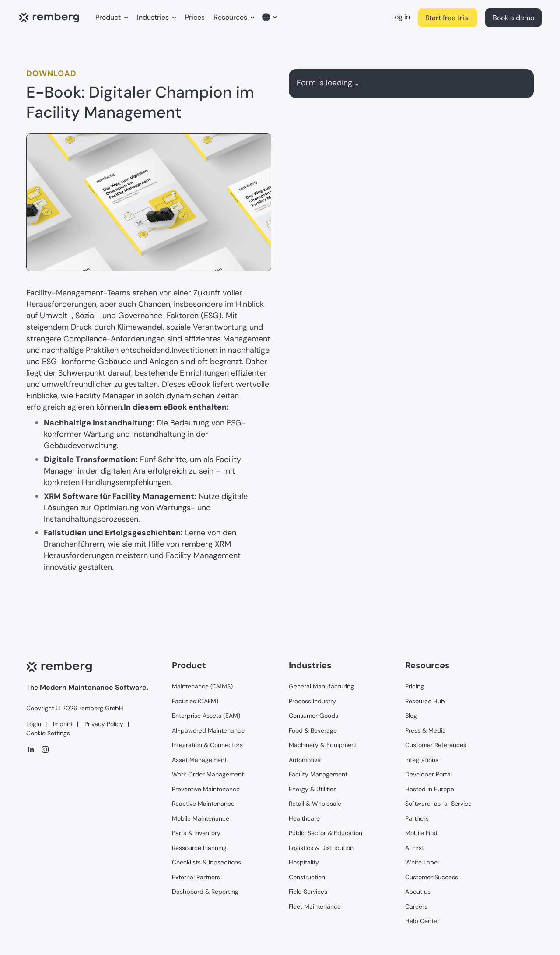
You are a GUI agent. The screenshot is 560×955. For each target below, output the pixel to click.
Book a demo (513, 18)
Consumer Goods (313, 716)
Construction (307, 877)
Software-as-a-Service (438, 804)
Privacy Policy (103, 724)
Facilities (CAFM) (195, 701)
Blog (411, 716)
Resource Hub (425, 701)
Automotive (305, 760)
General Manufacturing (321, 686)
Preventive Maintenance (206, 789)
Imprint (62, 724)
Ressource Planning (199, 848)
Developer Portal (429, 774)
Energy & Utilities (313, 789)
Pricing (415, 686)
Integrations (422, 760)
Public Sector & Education (325, 833)
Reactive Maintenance (203, 804)
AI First (415, 848)
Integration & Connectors (207, 745)
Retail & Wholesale (315, 804)
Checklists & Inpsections (206, 862)
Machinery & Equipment (323, 745)
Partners (417, 818)
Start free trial (448, 18)
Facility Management (318, 774)
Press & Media (425, 730)
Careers (416, 906)
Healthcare (304, 818)
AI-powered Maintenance (208, 730)
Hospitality (304, 862)
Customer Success (432, 877)
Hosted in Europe (430, 789)
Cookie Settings (48, 733)
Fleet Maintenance (315, 906)
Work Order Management (208, 774)
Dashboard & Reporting (205, 892)
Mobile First (421, 833)
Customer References (436, 745)
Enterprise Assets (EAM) (206, 716)
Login (34, 724)
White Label (422, 862)
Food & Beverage (313, 730)
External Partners (196, 877)
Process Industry (312, 701)
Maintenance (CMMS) (202, 686)
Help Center (422, 921)
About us (418, 892)
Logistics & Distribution (321, 848)
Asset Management (199, 760)
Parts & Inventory (196, 833)
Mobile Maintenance (201, 818)
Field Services (308, 892)
